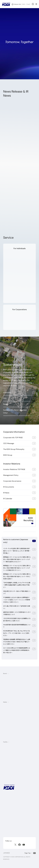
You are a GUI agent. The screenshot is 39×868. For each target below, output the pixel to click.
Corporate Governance (12, 481)
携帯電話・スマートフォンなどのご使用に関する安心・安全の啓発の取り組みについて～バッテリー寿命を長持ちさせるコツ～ (17, 559)
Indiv (24, 4)
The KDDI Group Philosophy (14, 449)
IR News (6, 493)
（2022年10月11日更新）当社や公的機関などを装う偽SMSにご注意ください (17, 620)
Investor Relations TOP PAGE (14, 469)
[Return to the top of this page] (30, 853)
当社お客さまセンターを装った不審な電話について (17, 592)
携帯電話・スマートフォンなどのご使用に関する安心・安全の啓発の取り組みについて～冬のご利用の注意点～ (17, 576)
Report (6, 404)
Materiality (7, 392)
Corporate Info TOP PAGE (13, 438)
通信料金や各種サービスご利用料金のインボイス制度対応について (17, 613)
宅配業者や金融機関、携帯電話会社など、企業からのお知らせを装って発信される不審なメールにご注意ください (17, 642)
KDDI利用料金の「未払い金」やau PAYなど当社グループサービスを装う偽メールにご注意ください (16, 633)
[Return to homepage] (6, 4)
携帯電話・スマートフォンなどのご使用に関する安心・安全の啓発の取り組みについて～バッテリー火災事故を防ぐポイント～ (17, 568)
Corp (28, 4)
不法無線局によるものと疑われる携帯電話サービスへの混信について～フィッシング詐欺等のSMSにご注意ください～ (17, 600)
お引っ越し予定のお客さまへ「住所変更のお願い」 (17, 607)
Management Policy (11, 475)
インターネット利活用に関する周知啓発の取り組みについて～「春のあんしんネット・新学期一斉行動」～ (17, 551)
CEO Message (9, 443)
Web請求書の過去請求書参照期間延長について (17, 626)
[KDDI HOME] (9, 787)
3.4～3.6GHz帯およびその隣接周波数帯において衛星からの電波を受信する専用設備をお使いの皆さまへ (17, 650)
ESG (5, 398)
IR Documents (9, 487)
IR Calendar (8, 499)
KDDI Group (8, 455)
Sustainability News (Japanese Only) (15, 411)
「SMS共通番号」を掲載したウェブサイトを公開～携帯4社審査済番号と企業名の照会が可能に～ (17, 585)
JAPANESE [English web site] (6, 853)
